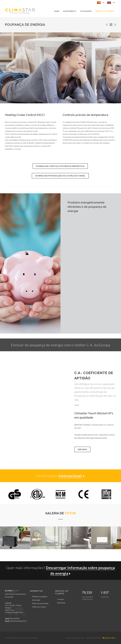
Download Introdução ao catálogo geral (60, 176)
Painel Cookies (109, 638)
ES (100, 3)
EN (111, 3)
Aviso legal (36, 600)
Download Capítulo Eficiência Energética (60, 166)
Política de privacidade (40, 603)
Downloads (61, 603)
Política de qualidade (40, 597)
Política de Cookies (39, 607)
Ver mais (82, 449)
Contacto (61, 599)
